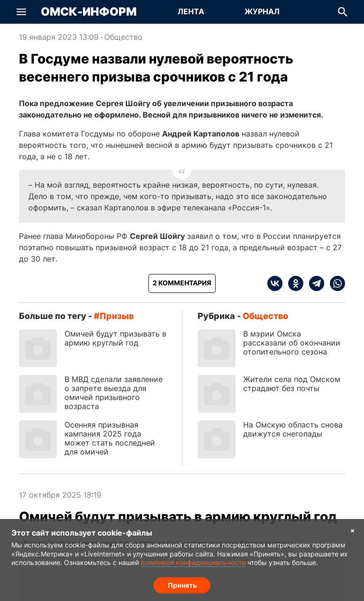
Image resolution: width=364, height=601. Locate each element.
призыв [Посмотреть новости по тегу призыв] (117, 316)
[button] (21, 12)
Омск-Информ (89, 12)
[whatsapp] (335, 283)
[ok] (293, 283)
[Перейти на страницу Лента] (191, 12)
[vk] (275, 283)
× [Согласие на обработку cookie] (353, 530)
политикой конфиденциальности (193, 563)
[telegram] (314, 283)
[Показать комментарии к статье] (182, 283)
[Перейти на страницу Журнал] (262, 12)
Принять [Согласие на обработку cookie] (182, 585)
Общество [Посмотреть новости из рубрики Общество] (123, 37)
